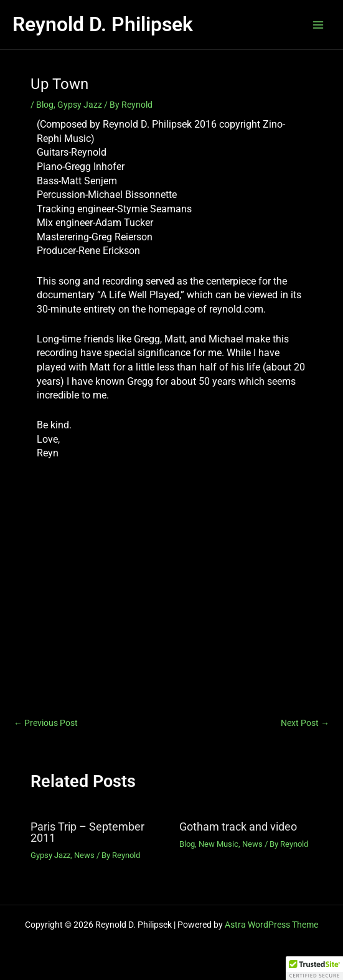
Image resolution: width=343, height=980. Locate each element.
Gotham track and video (238, 827)
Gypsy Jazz (80, 105)
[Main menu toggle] (318, 25)
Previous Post (46, 723)
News (84, 855)
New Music (218, 844)
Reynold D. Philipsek (103, 24)
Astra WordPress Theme (271, 925)
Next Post (305, 723)
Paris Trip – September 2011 (87, 832)
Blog (45, 105)
